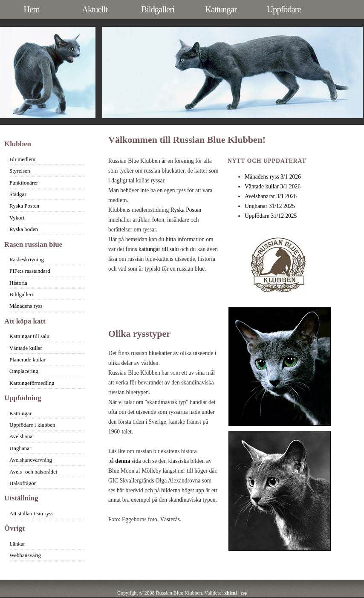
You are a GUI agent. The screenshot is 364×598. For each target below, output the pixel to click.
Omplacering (24, 371)
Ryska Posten (186, 210)
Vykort (17, 218)
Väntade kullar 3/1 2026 (273, 186)
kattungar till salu (159, 249)
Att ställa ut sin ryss (31, 513)
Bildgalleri (158, 9)
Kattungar (221, 9)
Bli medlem (22, 159)
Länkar (17, 544)
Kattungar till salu (29, 336)
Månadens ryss (26, 306)
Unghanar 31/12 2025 (270, 206)
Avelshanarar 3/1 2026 (271, 196)
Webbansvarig (25, 555)
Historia (18, 283)
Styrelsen (20, 171)
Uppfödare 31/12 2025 (271, 216)
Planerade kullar (27, 360)
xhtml (231, 593)
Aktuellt (95, 9)
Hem (31, 9)
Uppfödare (284, 9)
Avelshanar (22, 436)
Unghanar (20, 448)
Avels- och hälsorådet (33, 472)
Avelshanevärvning (31, 460)
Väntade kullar (26, 348)
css (244, 593)
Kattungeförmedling (32, 383)
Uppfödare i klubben (32, 425)
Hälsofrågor (23, 483)
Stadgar (18, 194)
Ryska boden (24, 229)
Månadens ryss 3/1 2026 (273, 177)
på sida (125, 461)
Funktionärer (24, 183)
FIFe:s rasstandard (30, 271)
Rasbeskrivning (27, 259)
